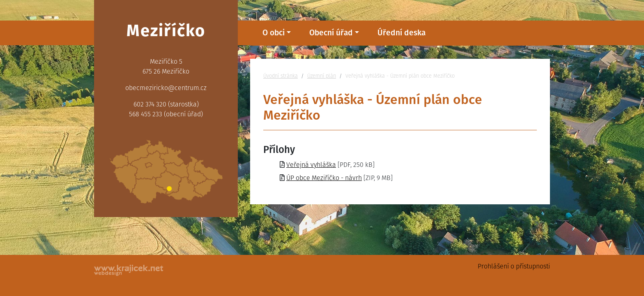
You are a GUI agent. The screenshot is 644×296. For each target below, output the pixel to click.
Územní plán (322, 76)
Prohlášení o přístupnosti (514, 266)
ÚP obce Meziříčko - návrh (324, 178)
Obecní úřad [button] (331, 33)
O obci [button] (274, 33)
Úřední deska (401, 33)
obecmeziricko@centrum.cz (166, 88)
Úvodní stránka (281, 76)
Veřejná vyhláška (311, 165)
